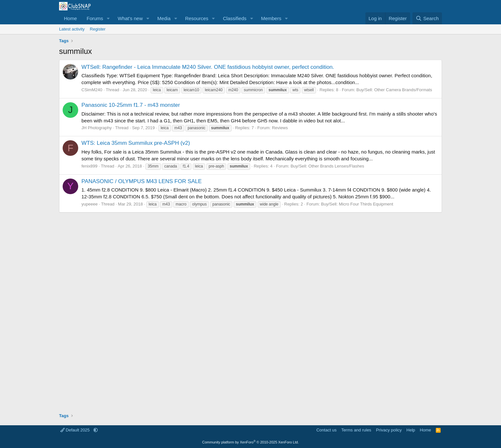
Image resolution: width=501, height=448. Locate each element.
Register (98, 29)
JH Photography (97, 128)
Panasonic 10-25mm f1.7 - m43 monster (131, 105)
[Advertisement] (250, 310)
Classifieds (235, 18)
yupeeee (90, 204)
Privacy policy (389, 430)
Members (271, 18)
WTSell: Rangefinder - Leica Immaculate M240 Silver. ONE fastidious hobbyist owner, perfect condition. (208, 67)
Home (70, 18)
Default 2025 (76, 430)
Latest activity (72, 29)
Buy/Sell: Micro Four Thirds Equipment (357, 204)
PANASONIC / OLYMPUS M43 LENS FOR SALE (142, 181)
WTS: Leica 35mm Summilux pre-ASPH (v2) (136, 143)
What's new (130, 18)
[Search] (427, 18)
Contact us (326, 430)
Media (164, 18)
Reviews (280, 128)
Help (411, 430)
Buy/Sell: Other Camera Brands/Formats (394, 90)
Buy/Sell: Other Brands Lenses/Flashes (327, 166)
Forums (95, 18)
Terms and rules (356, 430)
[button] (108, 18)
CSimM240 (92, 90)
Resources (197, 18)
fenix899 (89, 166)
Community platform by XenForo (250, 442)
